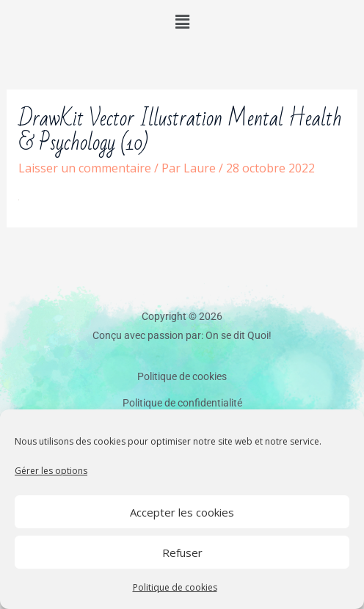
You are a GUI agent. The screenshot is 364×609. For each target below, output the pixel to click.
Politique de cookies (175, 587)
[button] (182, 21)
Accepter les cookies (182, 512)
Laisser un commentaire (85, 168)
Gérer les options (51, 471)
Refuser (182, 553)
